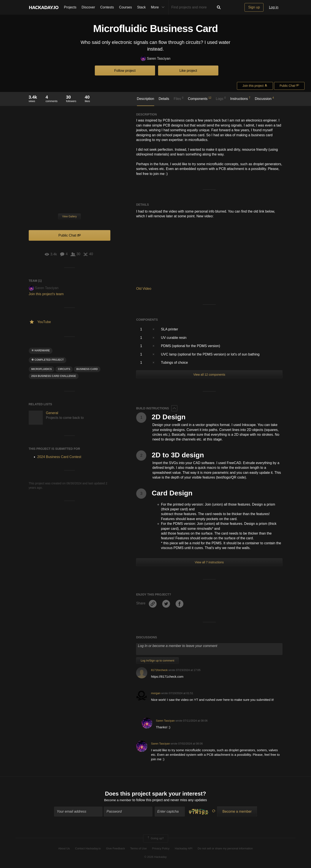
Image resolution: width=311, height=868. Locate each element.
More (159, 7)
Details (164, 99)
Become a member (118, 800)
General (52, 413)
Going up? (155, 839)
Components (200, 98)
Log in (274, 7)
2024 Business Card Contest (59, 457)
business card (87, 369)
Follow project (125, 71)
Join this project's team (46, 294)
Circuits (64, 369)
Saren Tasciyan (155, 59)
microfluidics (42, 369)
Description (146, 99)
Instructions (240, 98)
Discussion (264, 98)
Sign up (254, 7)
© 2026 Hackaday (155, 857)
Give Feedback (115, 849)
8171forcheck (159, 670)
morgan (156, 693)
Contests (107, 7)
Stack (141, 7)
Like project (188, 71)
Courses (125, 7)
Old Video (144, 289)
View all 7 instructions (209, 562)
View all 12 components (209, 375)
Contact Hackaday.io (88, 849)
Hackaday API (184, 849)
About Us (64, 849)
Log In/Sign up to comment (157, 661)
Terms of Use (139, 849)
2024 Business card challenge (54, 376)
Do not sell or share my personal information (225, 849)
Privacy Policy (161, 849)
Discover (88, 7)
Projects (70, 7)
